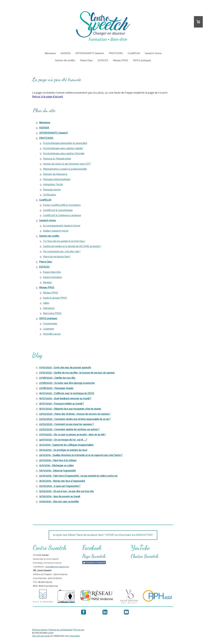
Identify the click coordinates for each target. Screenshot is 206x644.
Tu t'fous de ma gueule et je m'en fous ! (64, 241)
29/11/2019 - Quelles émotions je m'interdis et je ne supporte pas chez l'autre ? (81, 455)
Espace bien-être (52, 272)
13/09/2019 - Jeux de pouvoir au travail (60, 497)
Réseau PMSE (121, 60)
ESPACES (103, 60)
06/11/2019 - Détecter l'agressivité (57, 471)
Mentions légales (40, 630)
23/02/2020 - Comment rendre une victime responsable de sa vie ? (75, 419)
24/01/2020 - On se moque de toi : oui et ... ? (63, 440)
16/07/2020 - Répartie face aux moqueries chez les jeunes (70, 409)
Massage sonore (52, 190)
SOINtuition (49, 195)
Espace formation (52, 277)
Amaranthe (75, 636)
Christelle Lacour (52, 334)
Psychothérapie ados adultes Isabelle (63, 148)
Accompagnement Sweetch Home (62, 226)
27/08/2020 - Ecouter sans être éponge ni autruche (67, 383)
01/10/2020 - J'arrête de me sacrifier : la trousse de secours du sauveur (77, 373)
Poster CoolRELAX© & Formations (62, 205)
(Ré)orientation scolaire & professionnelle (65, 169)
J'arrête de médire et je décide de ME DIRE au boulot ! (72, 246)
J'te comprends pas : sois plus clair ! (62, 252)
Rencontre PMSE (52, 313)
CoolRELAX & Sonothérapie (58, 210)
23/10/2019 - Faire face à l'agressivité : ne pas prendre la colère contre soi (78, 476)
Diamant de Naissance (55, 174)
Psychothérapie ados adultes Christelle (64, 154)
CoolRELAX (134, 53)
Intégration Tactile (53, 185)
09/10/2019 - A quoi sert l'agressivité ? (60, 486)
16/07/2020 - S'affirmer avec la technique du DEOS (67, 393)
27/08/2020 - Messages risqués (56, 388)
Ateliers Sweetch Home (56, 231)
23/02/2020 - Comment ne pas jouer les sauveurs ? (66, 424)
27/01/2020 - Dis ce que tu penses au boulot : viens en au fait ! (72, 435)
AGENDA (66, 53)
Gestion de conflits (65, 60)
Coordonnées (50, 324)
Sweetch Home (153, 53)
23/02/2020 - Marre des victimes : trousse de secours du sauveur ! (75, 414)
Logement (49, 329)
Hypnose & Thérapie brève (57, 159)
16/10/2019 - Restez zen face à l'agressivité (62, 481)
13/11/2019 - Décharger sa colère (56, 466)
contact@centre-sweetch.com (57, 567)
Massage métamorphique (57, 179)
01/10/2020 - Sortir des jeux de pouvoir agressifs (65, 368)
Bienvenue (50, 53)
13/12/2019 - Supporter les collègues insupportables (66, 445)
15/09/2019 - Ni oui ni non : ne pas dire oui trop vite (66, 491)
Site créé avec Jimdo (41, 636)
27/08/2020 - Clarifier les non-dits (57, 378)
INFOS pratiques (142, 60)
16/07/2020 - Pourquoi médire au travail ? (61, 404)
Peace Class (86, 60)
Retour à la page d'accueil (48, 96)
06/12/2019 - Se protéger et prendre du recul (63, 450)
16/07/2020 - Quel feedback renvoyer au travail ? (65, 399)
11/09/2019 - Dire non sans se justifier (59, 502)
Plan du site (79, 630)
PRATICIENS (116, 53)
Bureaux (47, 282)
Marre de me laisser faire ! (57, 257)
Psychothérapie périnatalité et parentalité (65, 143)
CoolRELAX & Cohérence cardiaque (62, 215)
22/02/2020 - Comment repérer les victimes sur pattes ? (69, 430)
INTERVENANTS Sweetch (90, 53)
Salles (46, 303)
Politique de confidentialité (60, 630)
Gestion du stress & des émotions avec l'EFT (67, 164)
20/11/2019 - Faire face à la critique (58, 460)
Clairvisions (49, 308)
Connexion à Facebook (94, 562)
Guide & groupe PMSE (55, 298)
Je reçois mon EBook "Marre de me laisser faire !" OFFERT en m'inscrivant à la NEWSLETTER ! (103, 535)
